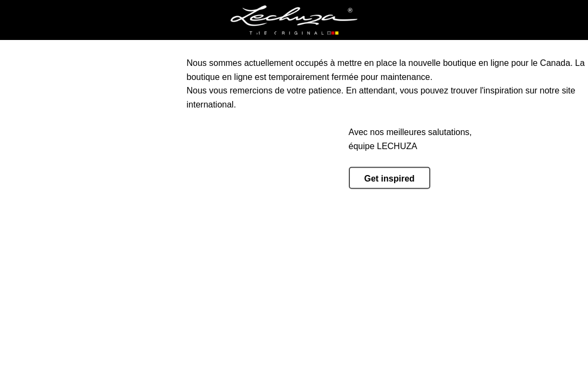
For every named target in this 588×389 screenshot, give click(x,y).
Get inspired (390, 179)
